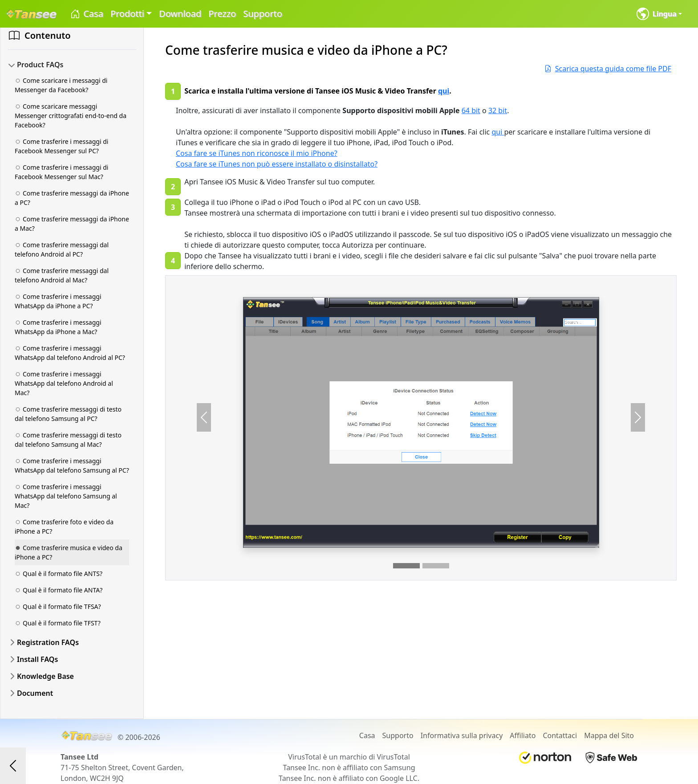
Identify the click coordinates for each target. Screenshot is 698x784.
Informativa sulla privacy (462, 735)
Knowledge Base (45, 676)
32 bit (498, 110)
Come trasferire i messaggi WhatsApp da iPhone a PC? (58, 301)
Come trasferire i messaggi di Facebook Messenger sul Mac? (61, 172)
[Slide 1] (406, 566)
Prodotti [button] (127, 14)
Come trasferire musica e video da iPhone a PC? (69, 552)
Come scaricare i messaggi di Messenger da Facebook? (61, 85)
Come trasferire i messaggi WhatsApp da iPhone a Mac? (58, 327)
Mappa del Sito (609, 735)
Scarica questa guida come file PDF (608, 69)
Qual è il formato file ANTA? (59, 590)
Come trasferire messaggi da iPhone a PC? (72, 198)
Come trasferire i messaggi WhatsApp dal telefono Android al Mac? (64, 383)
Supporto (263, 14)
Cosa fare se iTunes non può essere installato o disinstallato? (277, 164)
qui (444, 91)
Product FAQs (40, 65)
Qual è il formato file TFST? (58, 623)
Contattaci (560, 735)
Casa (86, 14)
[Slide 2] (436, 566)
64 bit (471, 110)
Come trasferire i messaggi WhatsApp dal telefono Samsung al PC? (72, 465)
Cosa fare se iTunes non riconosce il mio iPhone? (257, 153)
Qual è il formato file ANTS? (59, 574)
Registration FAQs (48, 642)
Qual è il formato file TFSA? (58, 606)
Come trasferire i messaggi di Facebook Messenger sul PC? (61, 146)
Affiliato (523, 735)
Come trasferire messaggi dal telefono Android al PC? (62, 249)
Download (180, 14)
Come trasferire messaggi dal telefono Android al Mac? (62, 275)
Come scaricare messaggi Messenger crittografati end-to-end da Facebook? (71, 116)
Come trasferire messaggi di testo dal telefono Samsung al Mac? (68, 440)
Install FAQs (37, 659)
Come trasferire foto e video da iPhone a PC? (64, 527)
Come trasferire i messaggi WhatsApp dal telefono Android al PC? (70, 353)
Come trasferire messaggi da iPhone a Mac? (72, 224)
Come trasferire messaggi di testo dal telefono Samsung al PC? (68, 414)
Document (35, 693)
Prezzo (222, 14)
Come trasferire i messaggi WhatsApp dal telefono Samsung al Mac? (66, 496)
